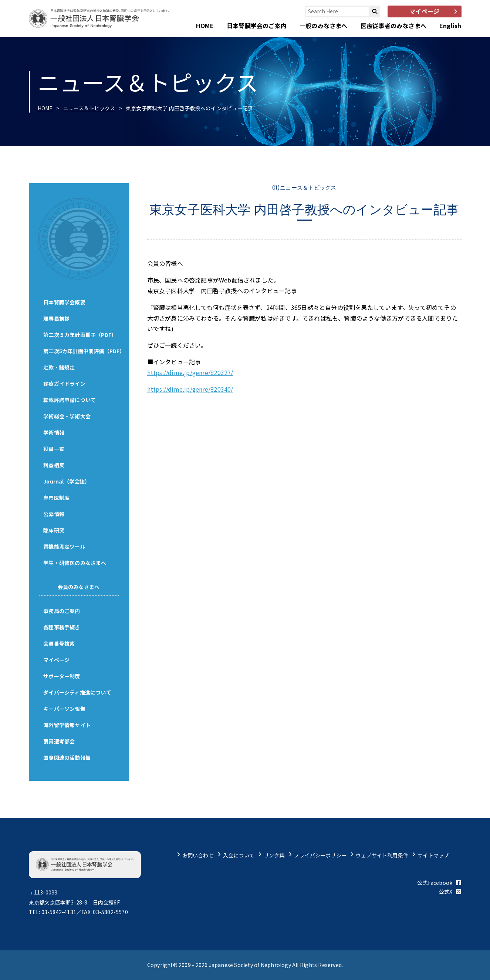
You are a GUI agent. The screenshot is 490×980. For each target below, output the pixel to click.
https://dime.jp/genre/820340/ (190, 389)
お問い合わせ (198, 855)
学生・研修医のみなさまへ (75, 563)
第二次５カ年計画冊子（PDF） (80, 335)
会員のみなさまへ (79, 587)
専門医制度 (57, 498)
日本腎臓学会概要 (65, 302)
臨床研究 (54, 530)
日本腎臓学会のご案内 (257, 26)
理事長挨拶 (57, 318)
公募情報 (54, 514)
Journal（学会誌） (67, 481)
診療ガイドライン (65, 384)
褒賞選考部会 (59, 741)
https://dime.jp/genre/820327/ (190, 372)
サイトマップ (433, 855)
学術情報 (54, 432)
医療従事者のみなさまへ (393, 26)
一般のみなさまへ (324, 26)
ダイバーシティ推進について (78, 692)
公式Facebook (439, 883)
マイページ (57, 660)
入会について (239, 855)
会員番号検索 (59, 643)
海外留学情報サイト (67, 725)
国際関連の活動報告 (67, 757)
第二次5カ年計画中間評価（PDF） (85, 351)
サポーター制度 (62, 676)
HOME (205, 26)
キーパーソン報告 (65, 709)
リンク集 (274, 855)
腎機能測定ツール (65, 546)
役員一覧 (54, 449)
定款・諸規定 (59, 367)
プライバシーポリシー (320, 855)
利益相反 (54, 465)
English (450, 26)
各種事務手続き (62, 627)
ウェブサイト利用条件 (382, 855)
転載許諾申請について (70, 400)
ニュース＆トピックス (89, 108)
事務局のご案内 (62, 611)
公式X (450, 892)
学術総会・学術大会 (67, 416)
